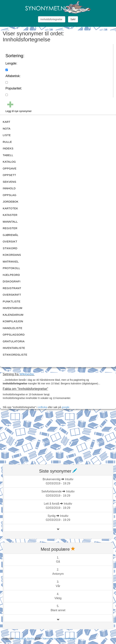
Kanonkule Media (25, 639)
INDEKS (8, 148)
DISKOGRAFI (12, 281)
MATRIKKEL (11, 262)
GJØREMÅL (11, 235)
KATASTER (10, 215)
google (65, 407)
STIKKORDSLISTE (15, 355)
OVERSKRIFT (12, 295)
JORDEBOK (11, 202)
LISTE (7, 135)
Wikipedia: (27, 374)
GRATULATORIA (14, 341)
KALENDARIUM (13, 315)
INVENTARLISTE (14, 348)
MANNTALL (10, 222)
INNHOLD (9, 188)
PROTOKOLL (11, 268)
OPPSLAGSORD (14, 335)
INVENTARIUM (13, 308)
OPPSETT (9, 175)
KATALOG (9, 162)
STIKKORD (10, 248)
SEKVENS (9, 182)
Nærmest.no (50, 639)
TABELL (8, 155)
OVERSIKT (10, 241)
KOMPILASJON (13, 321)
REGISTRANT (12, 288)
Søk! (73, 19)
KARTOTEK (10, 208)
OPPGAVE (10, 168)
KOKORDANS (12, 255)
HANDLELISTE (13, 328)
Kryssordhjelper (68, 639)
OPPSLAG (10, 195)
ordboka (42, 407)
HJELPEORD (11, 275)
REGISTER (10, 228)
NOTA (7, 129)
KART (7, 122)
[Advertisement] (30, 437)
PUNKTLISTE (12, 301)
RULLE (7, 142)
